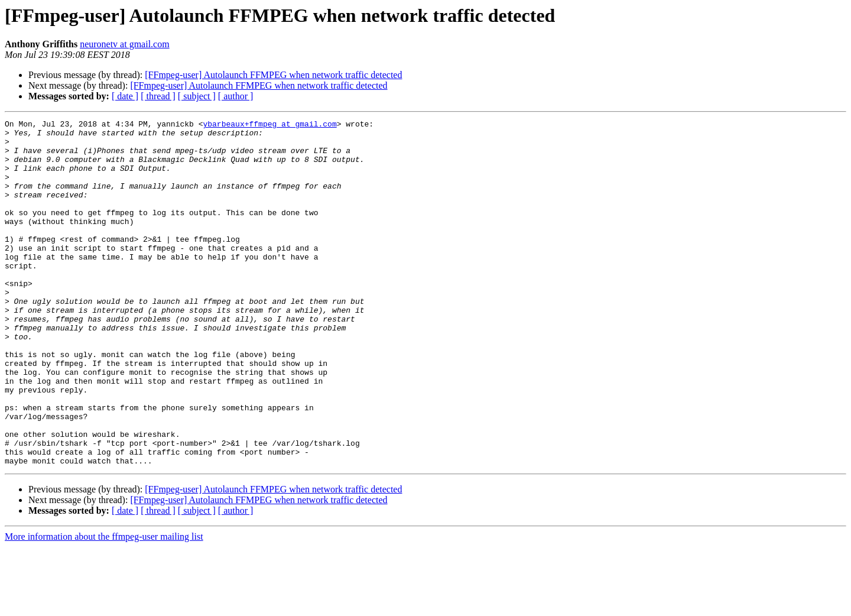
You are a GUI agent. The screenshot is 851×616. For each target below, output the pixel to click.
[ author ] (236, 96)
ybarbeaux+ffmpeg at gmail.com (269, 125)
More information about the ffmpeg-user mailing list (104, 606)
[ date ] (125, 96)
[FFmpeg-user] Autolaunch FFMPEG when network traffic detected (273, 75)
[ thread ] (158, 96)
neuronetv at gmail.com (125, 44)
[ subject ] (197, 96)
